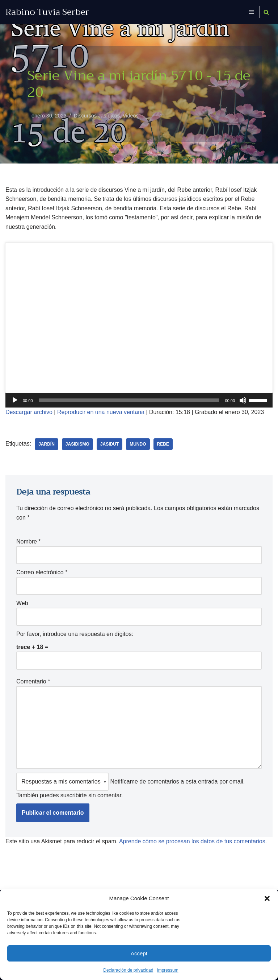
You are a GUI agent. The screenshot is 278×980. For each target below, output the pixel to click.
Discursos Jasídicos (97, 116)
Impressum (167, 970)
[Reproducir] (15, 400)
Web (22, 603)
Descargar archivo (29, 412)
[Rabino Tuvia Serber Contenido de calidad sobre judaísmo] (47, 12)
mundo (138, 444)
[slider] (129, 400)
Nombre (29, 541)
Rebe (163, 444)
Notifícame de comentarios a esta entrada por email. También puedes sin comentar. (130, 785)
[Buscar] (266, 12)
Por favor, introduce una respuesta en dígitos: (75, 634)
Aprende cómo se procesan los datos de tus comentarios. (193, 841)
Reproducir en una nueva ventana (101, 412)
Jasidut (109, 444)
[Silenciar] (243, 400)
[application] (139, 400)
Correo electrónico (42, 572)
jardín (47, 444)
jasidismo (77, 444)
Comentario (33, 681)
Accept (139, 953)
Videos (131, 116)
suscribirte (74, 795)
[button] (267, 898)
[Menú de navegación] (251, 12)
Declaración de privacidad (128, 970)
